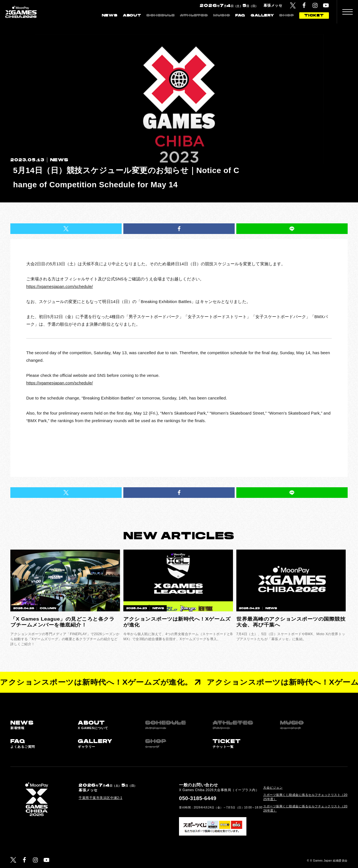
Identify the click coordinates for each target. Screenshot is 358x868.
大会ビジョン (273, 787)
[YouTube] (326, 5)
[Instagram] (315, 5)
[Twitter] (293, 5)
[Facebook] (304, 5)
